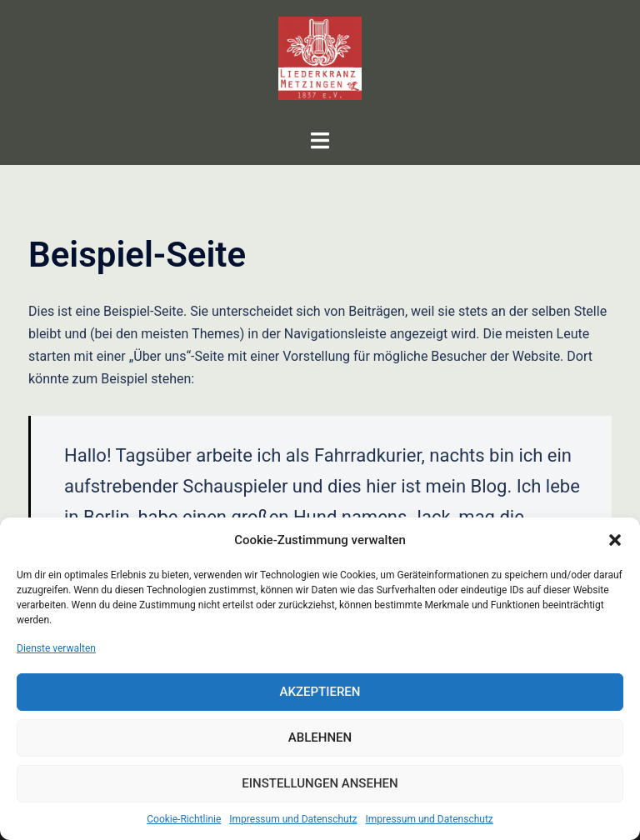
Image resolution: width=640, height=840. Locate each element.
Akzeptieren (320, 692)
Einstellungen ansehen (320, 783)
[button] (615, 540)
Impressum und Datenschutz (293, 819)
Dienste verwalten (56, 648)
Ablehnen (320, 737)
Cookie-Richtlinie (184, 819)
